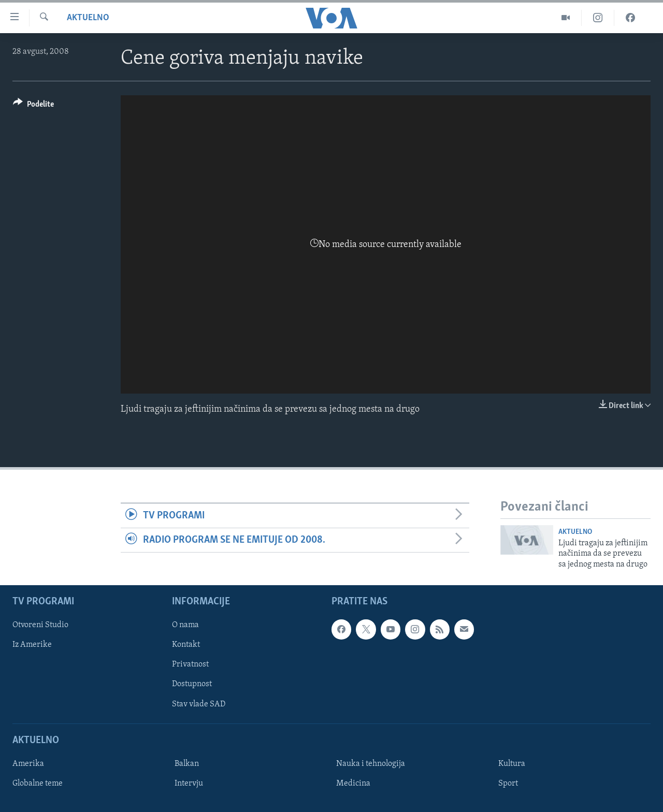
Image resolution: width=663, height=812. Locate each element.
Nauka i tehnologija (371, 764)
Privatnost (190, 664)
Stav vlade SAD (199, 704)
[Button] (33, 106)
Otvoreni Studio (40, 625)
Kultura (512, 764)
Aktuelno (88, 18)
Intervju (189, 784)
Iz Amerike (32, 645)
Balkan (187, 764)
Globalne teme (38, 784)
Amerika (28, 764)
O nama (185, 625)
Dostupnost (192, 684)
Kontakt (186, 645)
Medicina (353, 784)
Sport (508, 784)
